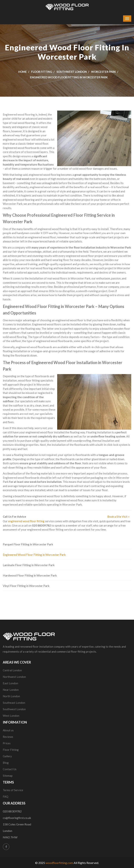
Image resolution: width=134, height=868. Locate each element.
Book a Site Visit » (118, 517)
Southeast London (14, 703)
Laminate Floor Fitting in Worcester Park (29, 565)
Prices (7, 743)
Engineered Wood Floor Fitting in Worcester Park (34, 555)
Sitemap (8, 776)
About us (8, 730)
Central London (12, 670)
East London (10, 683)
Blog (6, 763)
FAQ (6, 797)
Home (23, 72)
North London (11, 696)
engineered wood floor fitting (26, 521)
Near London (11, 690)
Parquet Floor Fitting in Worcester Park (28, 544)
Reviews (8, 737)
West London (11, 716)
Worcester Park (103, 72)
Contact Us (10, 769)
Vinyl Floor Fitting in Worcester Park (26, 586)
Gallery (7, 756)
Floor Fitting (42, 72)
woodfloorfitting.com (59, 863)
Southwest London (72, 72)
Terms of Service (13, 790)
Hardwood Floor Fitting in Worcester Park (30, 575)
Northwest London (14, 677)
